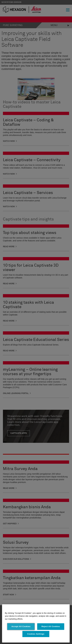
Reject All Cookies (51, 626)
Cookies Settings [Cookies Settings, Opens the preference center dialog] (36, 634)
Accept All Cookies (21, 626)
